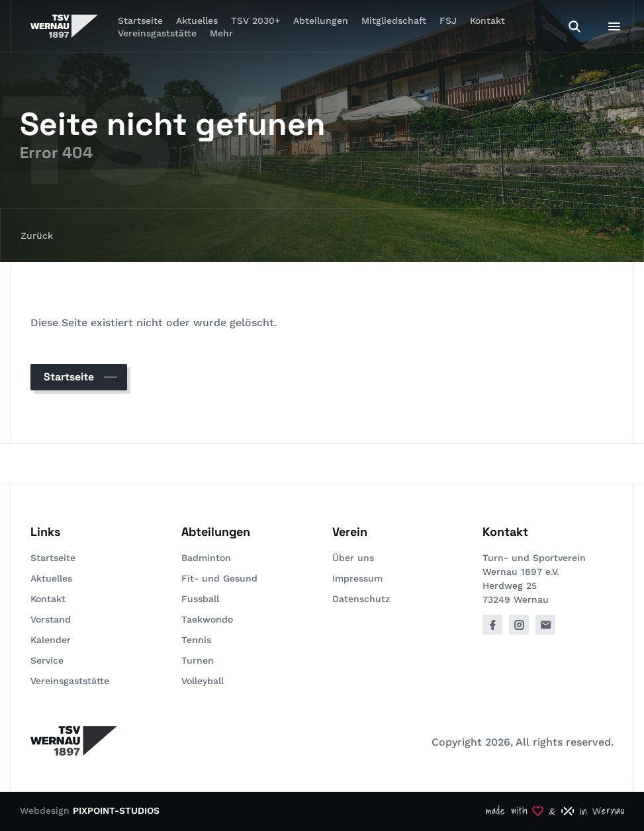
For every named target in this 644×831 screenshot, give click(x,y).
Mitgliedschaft (394, 21)
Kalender (51, 640)
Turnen (198, 660)
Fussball (200, 599)
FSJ (448, 21)
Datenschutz (361, 599)
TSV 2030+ (255, 21)
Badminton (206, 558)
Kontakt (487, 21)
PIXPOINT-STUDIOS (116, 810)
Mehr (221, 33)
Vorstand (51, 619)
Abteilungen (321, 21)
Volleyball (203, 681)
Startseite (69, 377)
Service (47, 660)
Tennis (196, 640)
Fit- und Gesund (219, 578)
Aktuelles (51, 578)
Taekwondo (207, 619)
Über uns (353, 558)
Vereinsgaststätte (157, 33)
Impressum (357, 578)
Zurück (37, 236)
